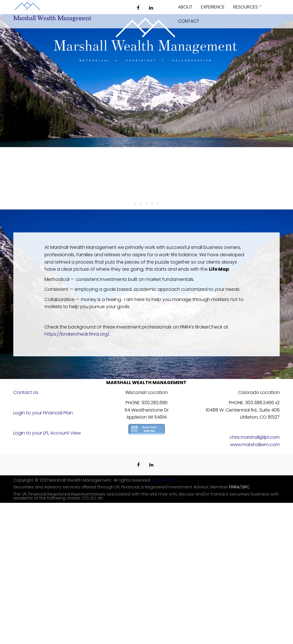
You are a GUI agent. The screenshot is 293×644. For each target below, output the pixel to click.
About (185, 7)
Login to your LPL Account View (47, 433)
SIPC (245, 487)
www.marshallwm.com (255, 445)
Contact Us (26, 392)
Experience (213, 7)
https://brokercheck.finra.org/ (77, 334)
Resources (248, 9)
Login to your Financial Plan (43, 413)
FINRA (234, 487)
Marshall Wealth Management (52, 18)
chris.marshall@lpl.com (255, 437)
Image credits (167, 480)
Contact (189, 21)
